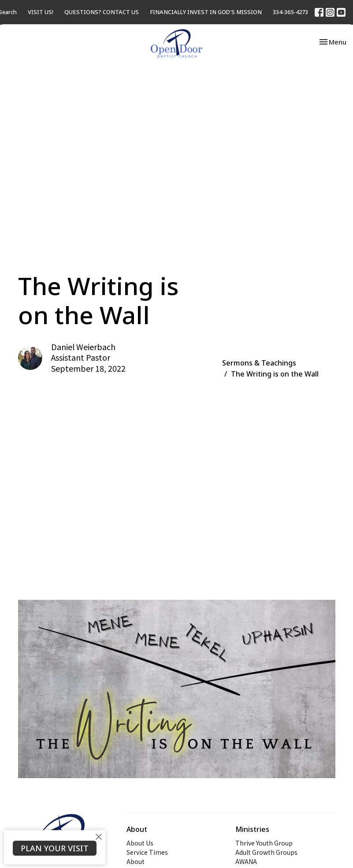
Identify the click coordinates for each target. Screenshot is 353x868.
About (136, 861)
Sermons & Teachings (259, 363)
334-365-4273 (290, 12)
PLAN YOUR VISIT (55, 848)
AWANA (246, 861)
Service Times (147, 852)
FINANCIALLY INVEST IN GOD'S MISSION (206, 12)
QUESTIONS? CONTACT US (102, 12)
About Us (140, 843)
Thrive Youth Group (264, 843)
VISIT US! (41, 12)
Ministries (252, 829)
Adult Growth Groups (266, 852)
